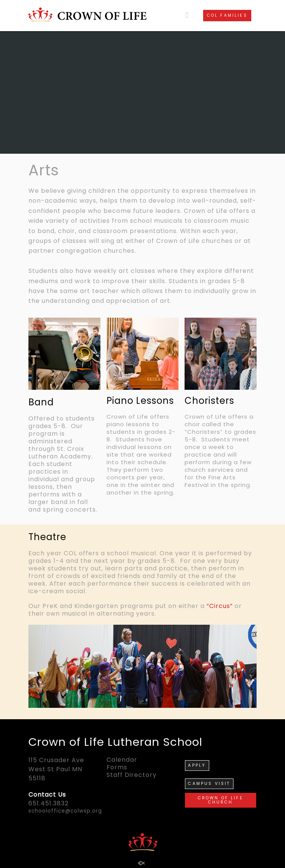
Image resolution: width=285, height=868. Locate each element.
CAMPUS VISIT (209, 784)
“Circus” (220, 606)
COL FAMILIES (227, 15)
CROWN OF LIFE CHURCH (221, 800)
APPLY (197, 765)
